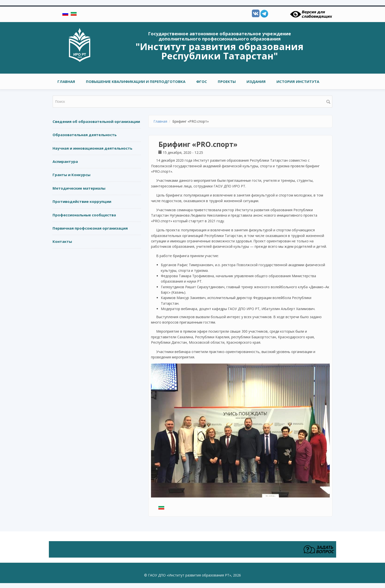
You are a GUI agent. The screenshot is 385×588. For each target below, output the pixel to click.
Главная (66, 81)
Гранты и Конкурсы (71, 175)
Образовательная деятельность (85, 135)
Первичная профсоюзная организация (90, 228)
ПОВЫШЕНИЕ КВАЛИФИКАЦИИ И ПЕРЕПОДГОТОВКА (136, 81)
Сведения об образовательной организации (96, 121)
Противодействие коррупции (82, 201)
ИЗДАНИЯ (256, 81)
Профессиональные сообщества (84, 215)
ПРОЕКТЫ (227, 81)
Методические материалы (79, 188)
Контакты (62, 241)
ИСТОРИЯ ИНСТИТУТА (298, 81)
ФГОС (202, 81)
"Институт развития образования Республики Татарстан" (220, 51)
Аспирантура (65, 161)
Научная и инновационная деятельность (92, 148)
